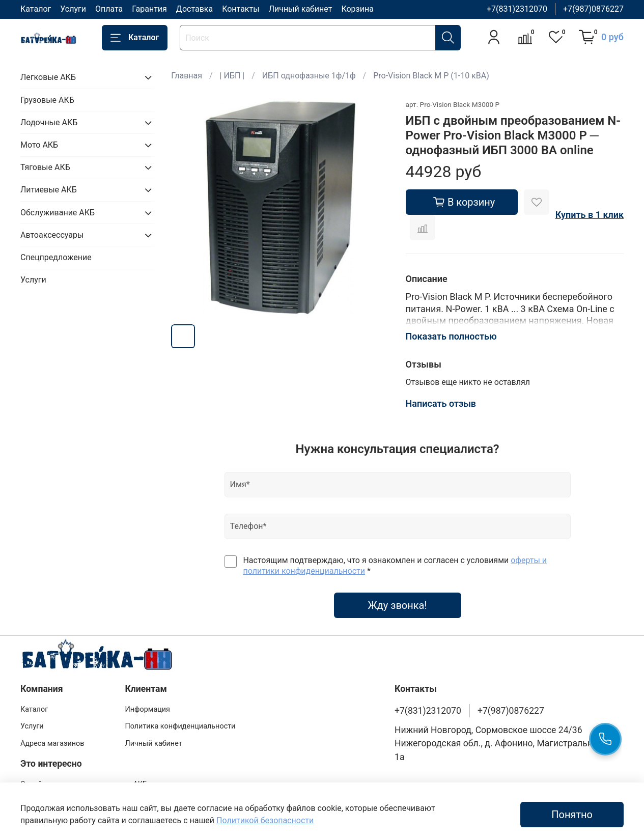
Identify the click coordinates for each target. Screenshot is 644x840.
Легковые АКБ (48, 77)
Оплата (109, 9)
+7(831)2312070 (517, 9)
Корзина (357, 9)
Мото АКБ (39, 145)
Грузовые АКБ (47, 100)
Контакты (241, 9)
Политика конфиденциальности (180, 726)
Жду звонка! (398, 605)
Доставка (194, 9)
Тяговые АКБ (45, 167)
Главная (187, 76)
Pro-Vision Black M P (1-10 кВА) (431, 76)
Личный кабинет (301, 9)
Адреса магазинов (52, 744)
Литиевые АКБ (49, 190)
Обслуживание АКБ (58, 213)
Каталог (36, 9)
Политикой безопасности (265, 820)
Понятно (572, 815)
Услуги (73, 9)
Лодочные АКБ (49, 122)
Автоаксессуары (52, 235)
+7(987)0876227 (593, 9)
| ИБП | (232, 76)
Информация (147, 709)
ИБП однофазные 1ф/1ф (309, 76)
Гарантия (149, 9)
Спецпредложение (56, 257)
